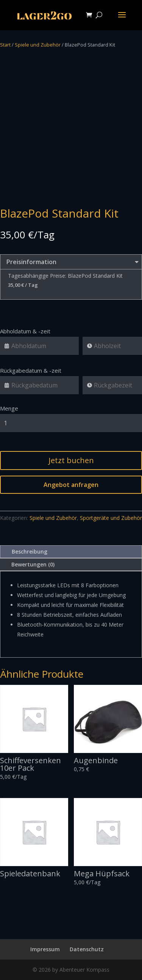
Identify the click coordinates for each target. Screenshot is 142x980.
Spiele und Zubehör (38, 45)
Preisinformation (71, 262)
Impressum (45, 949)
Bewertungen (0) (33, 564)
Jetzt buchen (71, 460)
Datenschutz (87, 949)
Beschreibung (30, 551)
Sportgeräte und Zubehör (111, 518)
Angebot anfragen (71, 485)
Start (5, 45)
